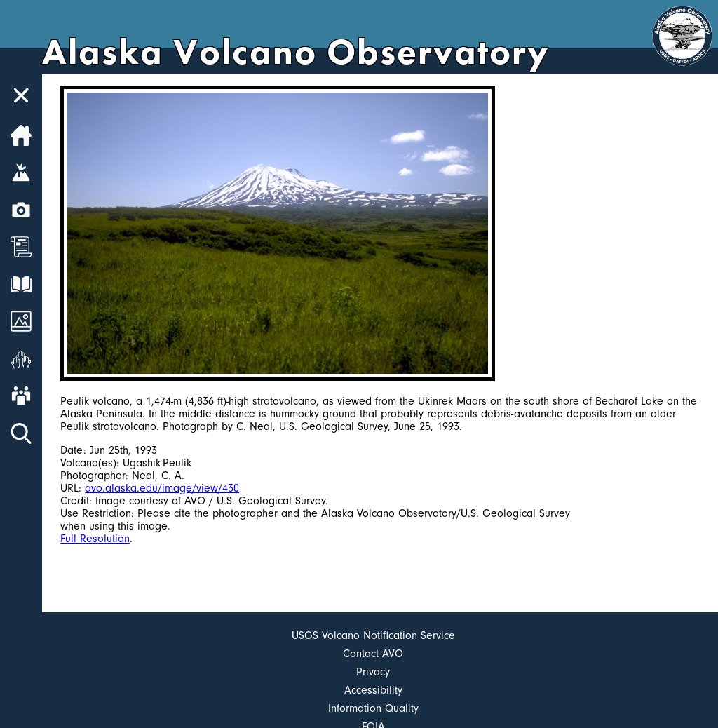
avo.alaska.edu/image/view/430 (162, 488)
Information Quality (373, 708)
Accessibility (373, 690)
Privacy (373, 672)
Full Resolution (95, 539)
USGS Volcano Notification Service (373, 635)
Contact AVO (373, 654)
